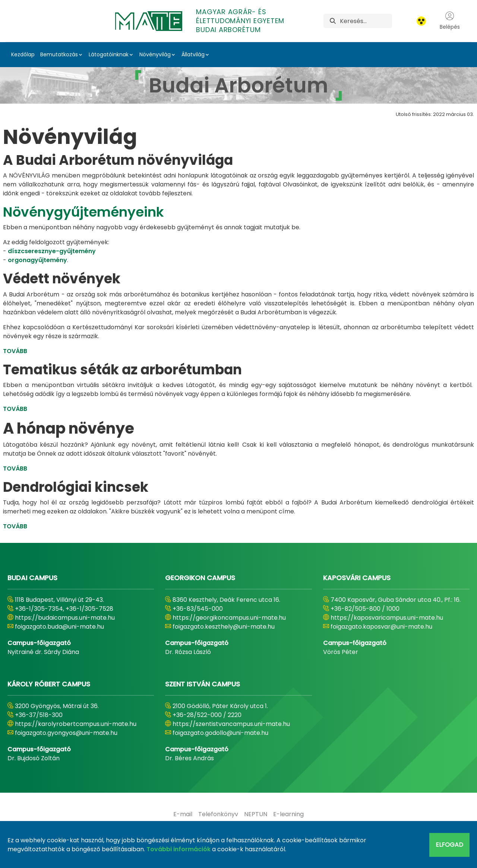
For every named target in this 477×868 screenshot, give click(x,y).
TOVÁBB (15, 351)
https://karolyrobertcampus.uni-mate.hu (76, 724)
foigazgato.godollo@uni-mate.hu (220, 733)
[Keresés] (366, 21)
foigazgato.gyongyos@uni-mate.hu (66, 733)
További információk (179, 849)
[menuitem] (183, 814)
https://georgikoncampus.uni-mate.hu (229, 618)
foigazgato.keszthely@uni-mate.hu (224, 627)
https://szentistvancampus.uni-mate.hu (231, 724)
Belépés (450, 21)
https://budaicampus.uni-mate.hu (65, 618)
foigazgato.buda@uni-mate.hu (59, 627)
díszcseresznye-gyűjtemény (52, 251)
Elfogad (449, 845)
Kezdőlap (23, 54)
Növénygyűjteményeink (83, 212)
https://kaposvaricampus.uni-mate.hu (387, 618)
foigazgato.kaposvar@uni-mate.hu (381, 627)
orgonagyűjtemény (37, 260)
